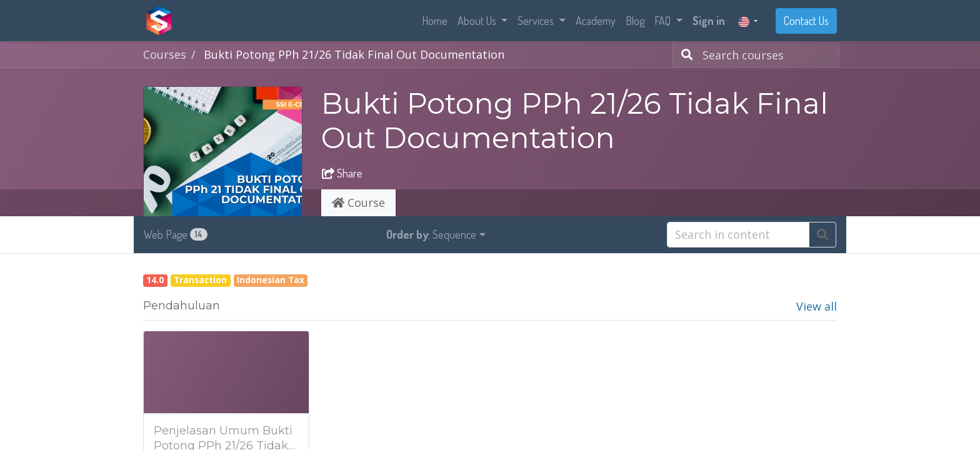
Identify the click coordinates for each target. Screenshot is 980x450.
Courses (165, 54)
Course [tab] (358, 202)
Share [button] (342, 173)
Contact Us (806, 21)
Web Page (176, 234)
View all (817, 306)
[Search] (684, 55)
